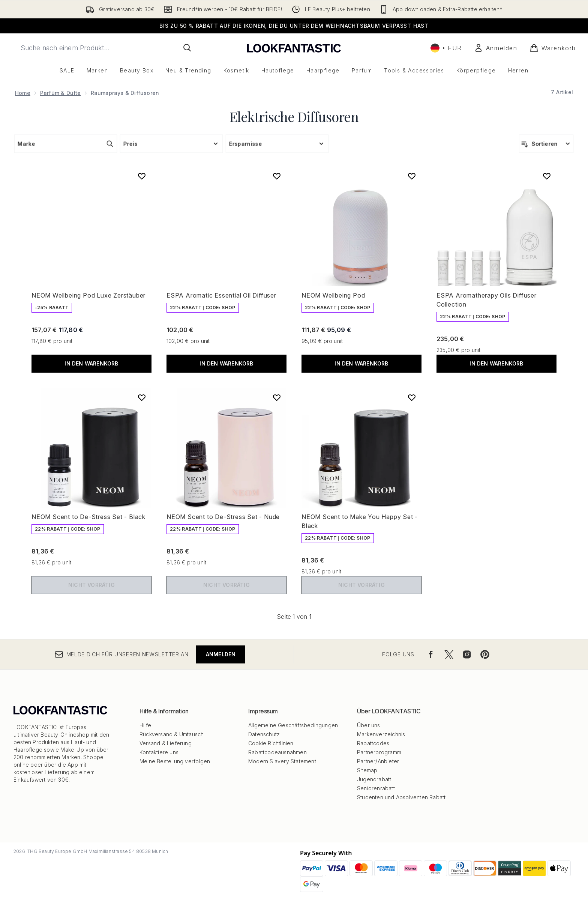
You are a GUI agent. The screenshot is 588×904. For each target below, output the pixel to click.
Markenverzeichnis (381, 734)
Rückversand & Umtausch (172, 734)
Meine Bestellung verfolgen (175, 761)
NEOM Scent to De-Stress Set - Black (88, 517)
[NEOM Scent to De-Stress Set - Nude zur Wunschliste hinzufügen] (277, 397)
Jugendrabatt (374, 779)
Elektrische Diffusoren (294, 116)
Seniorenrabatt (376, 788)
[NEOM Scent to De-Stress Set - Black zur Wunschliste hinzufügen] (142, 397)
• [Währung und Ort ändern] (446, 48)
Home (23, 93)
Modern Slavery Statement (282, 761)
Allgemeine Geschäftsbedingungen (293, 725)
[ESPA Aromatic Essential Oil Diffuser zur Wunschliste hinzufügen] (277, 176)
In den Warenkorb (91, 363)
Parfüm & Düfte (61, 93)
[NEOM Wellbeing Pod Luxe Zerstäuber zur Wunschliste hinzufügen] (142, 176)
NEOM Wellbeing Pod (333, 295)
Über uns (369, 725)
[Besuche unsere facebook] (431, 654)
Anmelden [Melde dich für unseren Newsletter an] (221, 654)
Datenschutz (264, 734)
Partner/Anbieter (378, 761)
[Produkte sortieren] (546, 144)
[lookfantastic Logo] (294, 48)
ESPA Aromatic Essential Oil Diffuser (221, 295)
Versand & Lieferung (166, 743)
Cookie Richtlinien (271, 743)
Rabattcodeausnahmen (277, 752)
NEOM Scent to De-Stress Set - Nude (223, 517)
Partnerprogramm (379, 752)
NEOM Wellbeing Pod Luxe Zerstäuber (88, 295)
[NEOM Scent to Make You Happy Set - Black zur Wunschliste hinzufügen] (412, 397)
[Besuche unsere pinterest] (485, 654)
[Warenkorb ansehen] (553, 48)
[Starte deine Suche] (106, 48)
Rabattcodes (373, 743)
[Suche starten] (187, 48)
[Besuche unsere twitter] (449, 654)
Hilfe (145, 725)
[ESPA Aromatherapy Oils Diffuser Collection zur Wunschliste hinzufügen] (547, 176)
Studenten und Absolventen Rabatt (401, 797)
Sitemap (367, 770)
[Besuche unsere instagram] (467, 654)
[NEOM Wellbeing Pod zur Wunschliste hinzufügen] (412, 176)
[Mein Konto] (496, 48)
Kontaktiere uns (159, 752)
